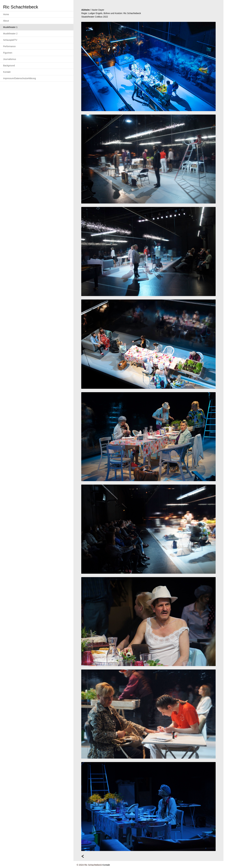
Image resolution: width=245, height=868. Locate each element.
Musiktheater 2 (10, 34)
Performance (9, 46)
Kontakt (7, 72)
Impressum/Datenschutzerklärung (19, 78)
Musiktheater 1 (10, 27)
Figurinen (8, 53)
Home (6, 14)
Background (9, 66)
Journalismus (10, 59)
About (6, 21)
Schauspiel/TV (10, 40)
